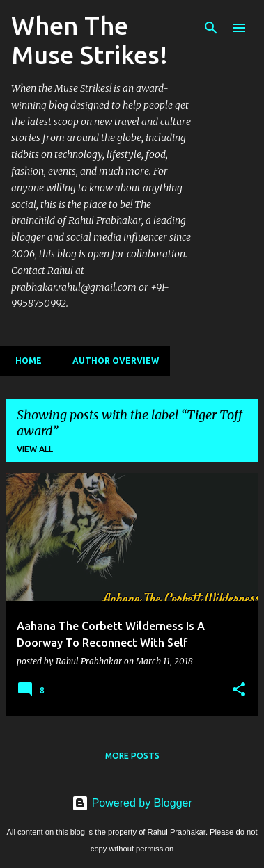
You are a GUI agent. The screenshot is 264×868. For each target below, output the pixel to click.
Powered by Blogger (132, 803)
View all (35, 449)
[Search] (211, 28)
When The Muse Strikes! (90, 40)
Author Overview (111, 361)
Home (24, 361)
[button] (239, 690)
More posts (132, 756)
